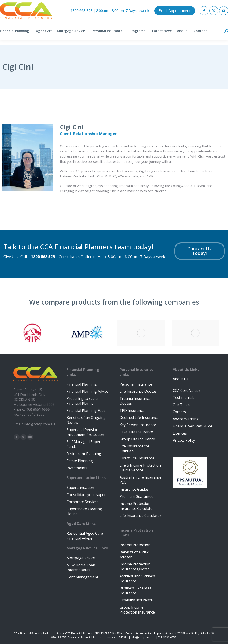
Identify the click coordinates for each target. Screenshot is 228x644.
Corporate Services (82, 502)
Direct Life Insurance (137, 458)
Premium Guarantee (136, 496)
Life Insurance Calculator (140, 516)
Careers (179, 412)
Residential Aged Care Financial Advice (85, 536)
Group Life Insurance (137, 439)
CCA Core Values (187, 390)
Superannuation (80, 488)
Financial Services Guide (192, 426)
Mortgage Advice (81, 558)
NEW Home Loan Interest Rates (81, 567)
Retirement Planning (84, 454)
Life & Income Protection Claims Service (140, 468)
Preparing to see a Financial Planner (82, 401)
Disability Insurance (136, 600)
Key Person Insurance (138, 425)
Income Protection (135, 545)
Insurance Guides (134, 489)
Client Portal (199, 2)
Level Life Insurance (136, 432)
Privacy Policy (184, 440)
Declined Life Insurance (139, 418)
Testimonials (184, 398)
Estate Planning (80, 461)
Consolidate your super (86, 495)
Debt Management (82, 577)
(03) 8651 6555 (38, 409)
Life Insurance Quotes (138, 391)
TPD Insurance (132, 410)
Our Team (181, 405)
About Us (181, 379)
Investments (77, 468)
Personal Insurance (136, 384)
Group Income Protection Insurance (137, 610)
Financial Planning (82, 384)
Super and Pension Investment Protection (85, 432)
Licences (180, 433)
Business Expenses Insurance (135, 591)
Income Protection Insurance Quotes (135, 567)
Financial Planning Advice (87, 391)
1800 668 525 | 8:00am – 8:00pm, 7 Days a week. (110, 15)
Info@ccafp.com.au (143, 637)
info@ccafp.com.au (39, 424)
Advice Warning (186, 419)
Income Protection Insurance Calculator (137, 506)
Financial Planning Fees (86, 410)
